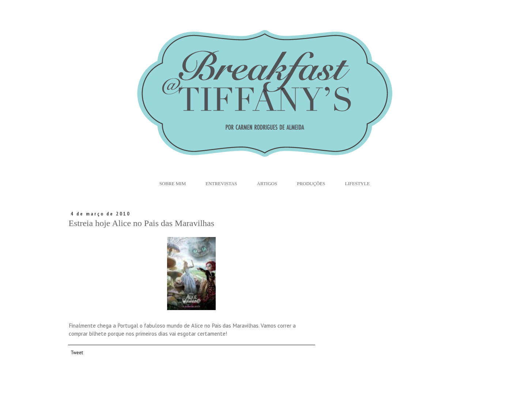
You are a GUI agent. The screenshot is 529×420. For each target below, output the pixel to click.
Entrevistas (221, 184)
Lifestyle (357, 184)
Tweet (77, 352)
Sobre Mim (173, 184)
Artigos (267, 184)
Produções (311, 184)
